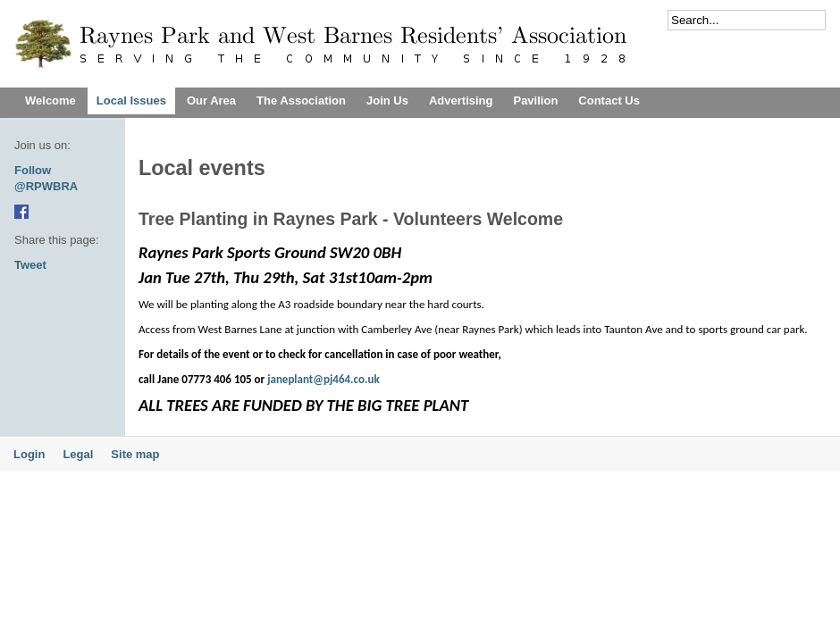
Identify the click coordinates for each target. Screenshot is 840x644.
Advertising (461, 100)
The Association (301, 100)
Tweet (30, 265)
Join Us (387, 100)
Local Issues (131, 100)
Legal (78, 454)
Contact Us (609, 100)
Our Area (211, 100)
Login (29, 454)
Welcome (50, 100)
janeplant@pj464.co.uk (323, 379)
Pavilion (535, 100)
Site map (135, 454)
